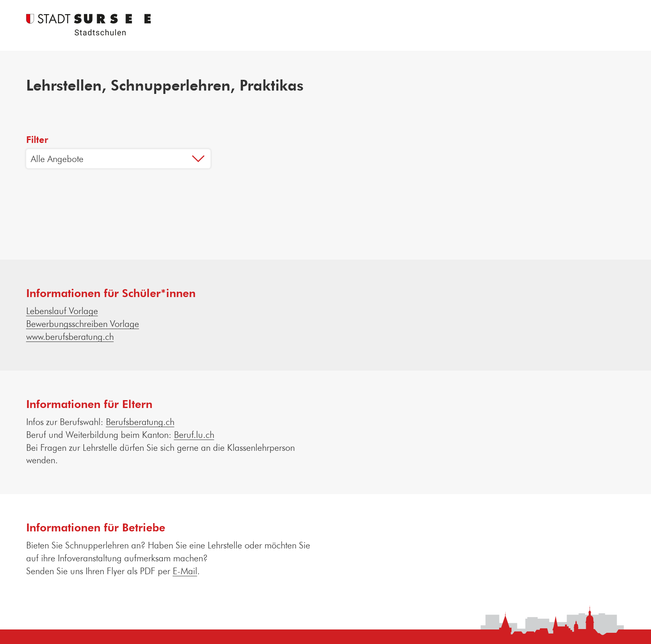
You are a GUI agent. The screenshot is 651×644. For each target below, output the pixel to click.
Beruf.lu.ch (194, 434)
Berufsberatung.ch (140, 422)
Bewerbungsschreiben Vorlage (83, 323)
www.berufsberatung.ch (70, 336)
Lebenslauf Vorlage (62, 311)
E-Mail (185, 571)
